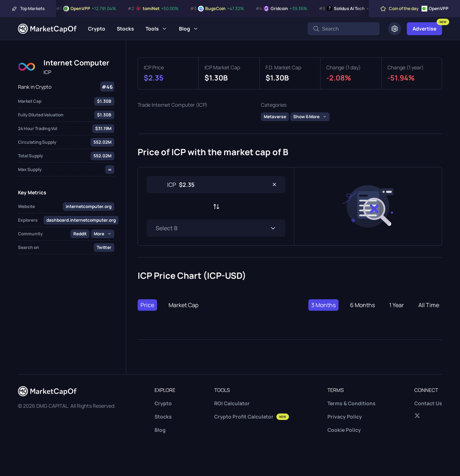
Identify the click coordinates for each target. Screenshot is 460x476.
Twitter (104, 247)
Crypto (97, 29)
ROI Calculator (232, 403)
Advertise (424, 29)
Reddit (80, 234)
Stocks (125, 29)
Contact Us (428, 403)
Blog (185, 29)
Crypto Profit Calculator (252, 417)
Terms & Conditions (351, 403)
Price (147, 305)
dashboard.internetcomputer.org (81, 220)
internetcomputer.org (89, 206)
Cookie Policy (344, 430)
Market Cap (183, 305)
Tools (152, 29)
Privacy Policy (345, 417)
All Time (429, 305)
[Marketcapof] (47, 29)
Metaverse (275, 117)
